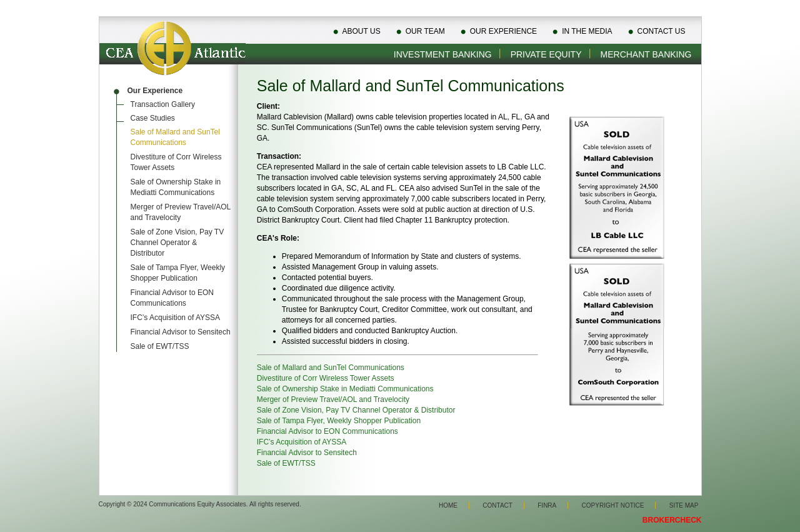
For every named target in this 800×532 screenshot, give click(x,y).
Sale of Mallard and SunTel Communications (331, 368)
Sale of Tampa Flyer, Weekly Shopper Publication (339, 421)
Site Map (684, 505)
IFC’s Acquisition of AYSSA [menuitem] (176, 318)
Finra (547, 505)
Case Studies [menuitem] (153, 118)
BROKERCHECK (672, 520)
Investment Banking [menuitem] (443, 54)
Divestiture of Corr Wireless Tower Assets (326, 378)
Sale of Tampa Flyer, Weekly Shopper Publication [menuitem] (178, 273)
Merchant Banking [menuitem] (646, 54)
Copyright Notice (613, 505)
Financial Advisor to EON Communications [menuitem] (172, 298)
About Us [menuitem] (362, 31)
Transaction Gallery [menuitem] (163, 104)
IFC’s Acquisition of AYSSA (302, 442)
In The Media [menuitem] (587, 31)
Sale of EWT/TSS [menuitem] (160, 346)
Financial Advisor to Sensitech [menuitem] (181, 332)
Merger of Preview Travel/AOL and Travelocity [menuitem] (181, 212)
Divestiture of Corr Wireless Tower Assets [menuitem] (176, 162)
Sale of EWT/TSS (286, 463)
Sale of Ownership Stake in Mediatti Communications (345, 389)
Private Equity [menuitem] (546, 54)
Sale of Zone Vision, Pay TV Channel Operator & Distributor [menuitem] (177, 243)
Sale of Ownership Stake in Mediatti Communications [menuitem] (176, 187)
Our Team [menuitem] (425, 31)
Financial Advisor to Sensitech (307, 453)
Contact (497, 505)
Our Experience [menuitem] (503, 31)
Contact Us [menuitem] (662, 31)
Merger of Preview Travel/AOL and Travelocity (333, 399)
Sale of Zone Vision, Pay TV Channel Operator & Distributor (356, 410)
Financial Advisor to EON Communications (327, 431)
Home (448, 505)
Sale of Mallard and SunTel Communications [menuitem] (175, 137)
